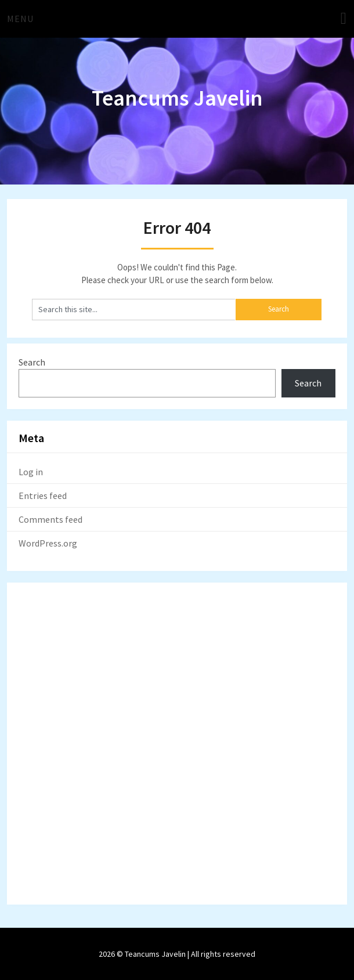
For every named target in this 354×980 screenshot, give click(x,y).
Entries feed (43, 496)
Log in (31, 472)
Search (32, 362)
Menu (20, 19)
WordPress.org (48, 543)
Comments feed (50, 519)
